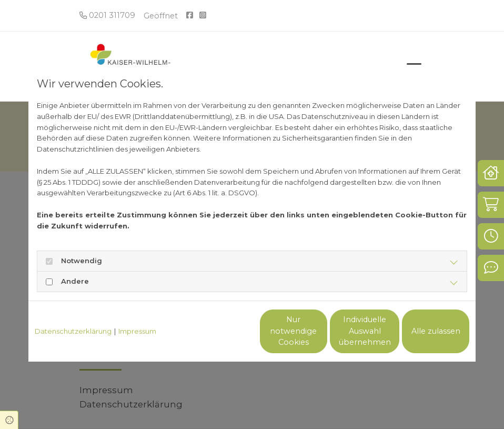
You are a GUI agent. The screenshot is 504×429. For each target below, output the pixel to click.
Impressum (137, 331)
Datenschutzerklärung (73, 331)
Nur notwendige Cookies (221, 331)
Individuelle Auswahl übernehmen (321, 331)
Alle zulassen (421, 331)
